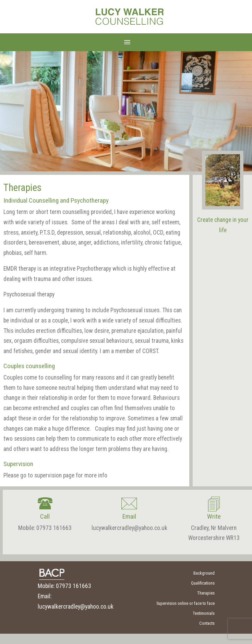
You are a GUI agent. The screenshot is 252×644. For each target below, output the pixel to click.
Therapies (206, 593)
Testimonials (204, 613)
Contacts (207, 623)
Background (204, 573)
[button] (126, 42)
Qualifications (203, 583)
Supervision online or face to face (185, 603)
